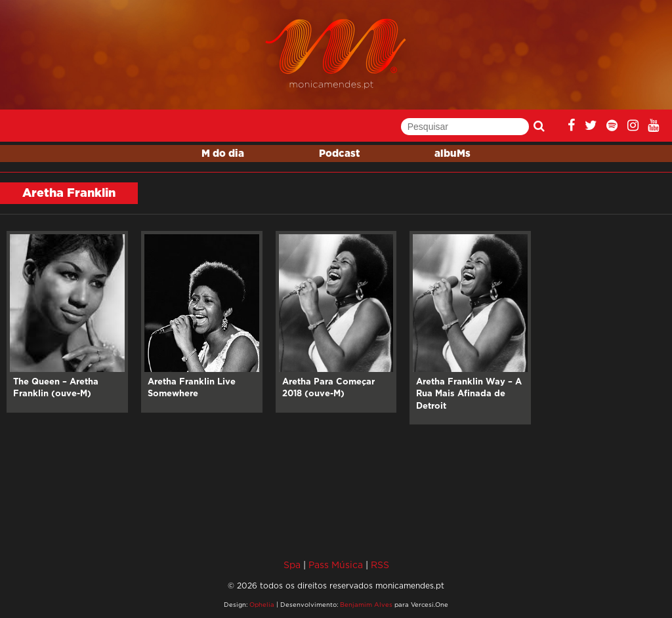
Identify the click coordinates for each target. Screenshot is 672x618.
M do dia (223, 154)
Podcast (339, 154)
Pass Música (336, 565)
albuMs (452, 154)
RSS (380, 565)
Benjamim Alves (366, 605)
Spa (292, 565)
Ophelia (262, 605)
